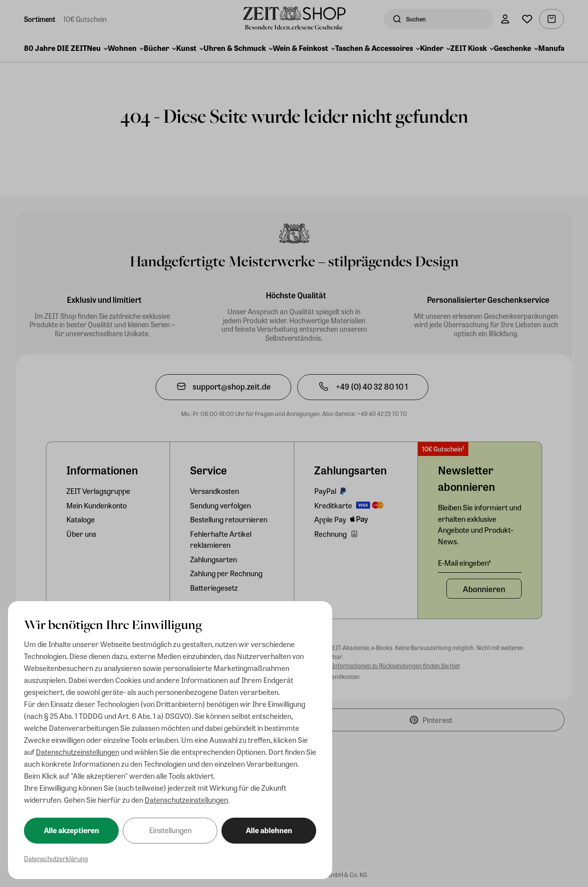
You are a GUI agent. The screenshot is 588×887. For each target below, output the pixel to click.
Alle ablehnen (269, 830)
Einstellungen (170, 830)
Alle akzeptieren (72, 830)
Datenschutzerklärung (56, 858)
